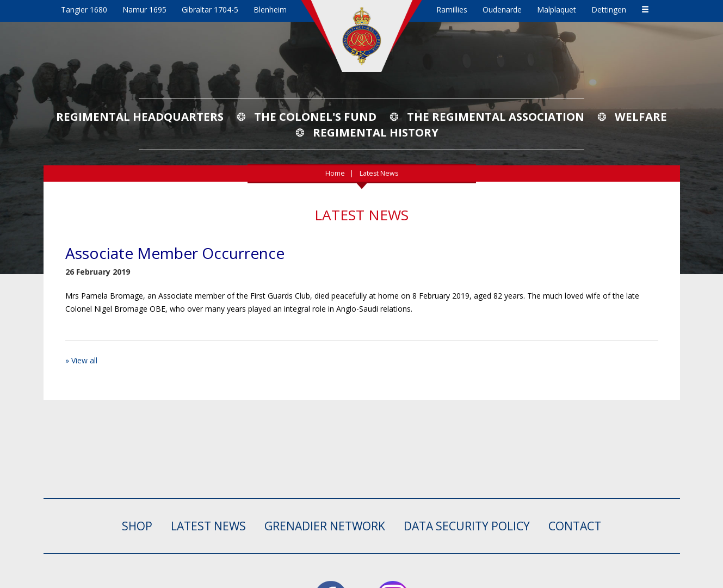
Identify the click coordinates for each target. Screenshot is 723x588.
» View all (81, 360)
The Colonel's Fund (315, 116)
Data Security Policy (467, 526)
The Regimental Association (496, 116)
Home (335, 173)
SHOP (137, 526)
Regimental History (376, 132)
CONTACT (575, 526)
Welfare (641, 116)
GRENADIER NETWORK (325, 526)
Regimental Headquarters (140, 116)
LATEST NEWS (208, 526)
